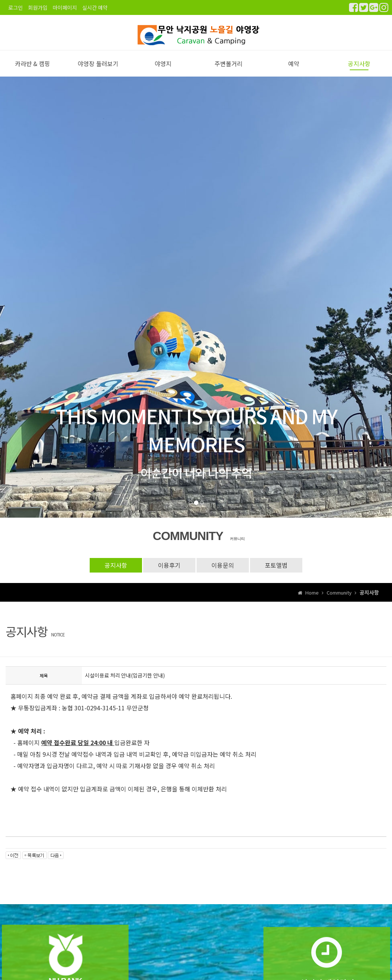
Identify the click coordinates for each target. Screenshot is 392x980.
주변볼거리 (229, 71)
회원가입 (38, 7)
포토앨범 (276, 573)
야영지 (163, 71)
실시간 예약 (95, 7)
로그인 (16, 7)
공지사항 (359, 71)
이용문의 (223, 573)
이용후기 (169, 573)
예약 (294, 71)
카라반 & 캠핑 (33, 71)
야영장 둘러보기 (98, 71)
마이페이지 (65, 7)
